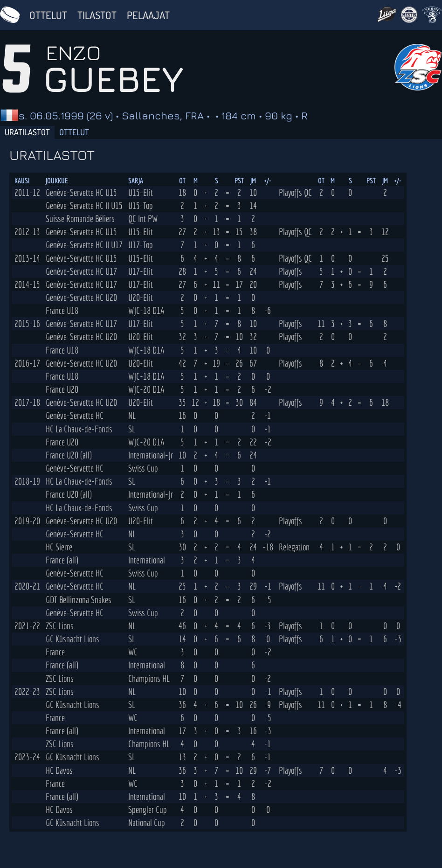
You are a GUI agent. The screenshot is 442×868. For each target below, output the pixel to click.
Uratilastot (27, 132)
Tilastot (97, 15)
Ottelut (48, 15)
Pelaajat (148, 15)
